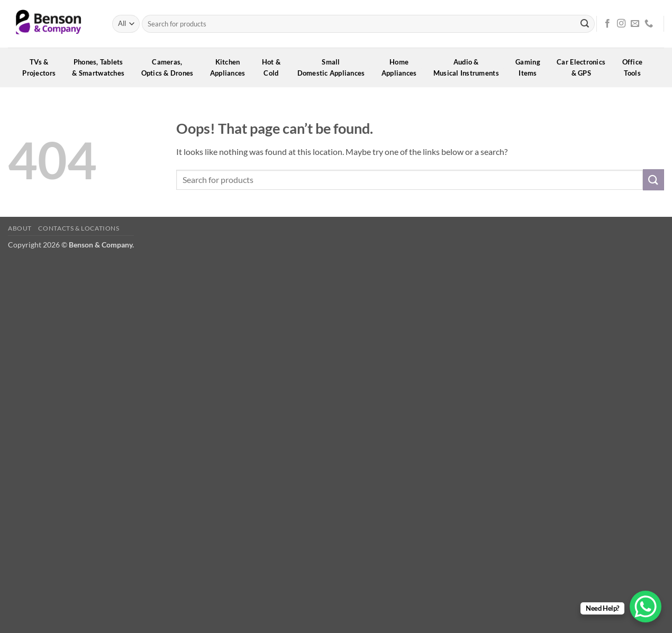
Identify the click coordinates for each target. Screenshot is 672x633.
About (20, 228)
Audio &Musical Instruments (470, 67)
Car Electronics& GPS (584, 67)
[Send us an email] (635, 24)
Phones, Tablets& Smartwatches (102, 67)
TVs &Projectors (42, 67)
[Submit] (585, 24)
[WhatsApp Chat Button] (646, 607)
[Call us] (649, 24)
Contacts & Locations (79, 228)
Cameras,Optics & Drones (171, 67)
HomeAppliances (403, 67)
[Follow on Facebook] (607, 24)
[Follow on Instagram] (621, 24)
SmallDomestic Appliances (335, 67)
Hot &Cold (275, 67)
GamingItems (531, 67)
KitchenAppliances (231, 67)
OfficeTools (636, 67)
